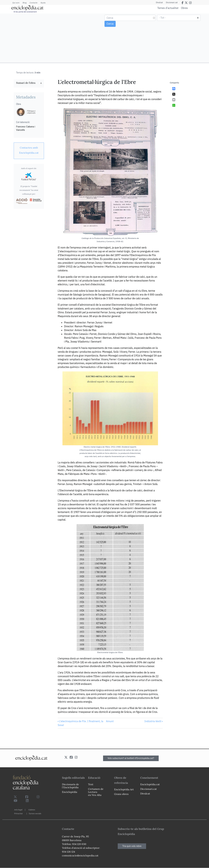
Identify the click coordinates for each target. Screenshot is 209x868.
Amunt (110, 721)
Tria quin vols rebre (132, 846)
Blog (25, 3)
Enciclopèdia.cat (150, 784)
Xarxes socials (35, 813)
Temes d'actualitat (168, 8)
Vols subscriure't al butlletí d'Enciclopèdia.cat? (131, 758)
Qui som (16, 3)
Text (91, 784)
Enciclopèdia (70, 792)
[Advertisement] (53, 38)
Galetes (32, 810)
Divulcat (159, 3)
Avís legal (18, 810)
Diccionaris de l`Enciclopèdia (70, 786)
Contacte (33, 3)
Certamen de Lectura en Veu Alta (96, 792)
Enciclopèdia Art (124, 789)
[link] (29, 83)
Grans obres (121, 794)
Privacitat (18, 813)
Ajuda (43, 3)
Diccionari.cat (172, 3)
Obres (184, 8)
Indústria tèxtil (154, 721)
